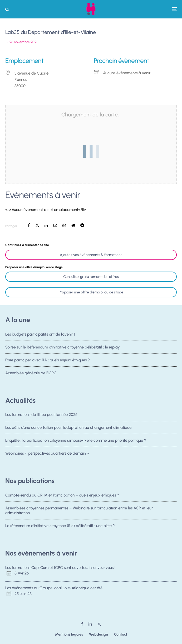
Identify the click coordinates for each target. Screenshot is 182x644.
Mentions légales (69, 634)
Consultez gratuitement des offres (91, 277)
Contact (121, 634)
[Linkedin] (90, 624)
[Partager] (29, 225)
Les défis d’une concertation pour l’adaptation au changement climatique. (69, 427)
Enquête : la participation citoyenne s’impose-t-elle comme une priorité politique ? (76, 441)
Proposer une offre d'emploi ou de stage (91, 292)
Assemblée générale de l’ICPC (31, 375)
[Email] (55, 225)
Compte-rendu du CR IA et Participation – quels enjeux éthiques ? (62, 495)
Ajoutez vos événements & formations (91, 255)
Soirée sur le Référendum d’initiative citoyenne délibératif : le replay (63, 347)
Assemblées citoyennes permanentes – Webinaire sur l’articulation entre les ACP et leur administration (79, 510)
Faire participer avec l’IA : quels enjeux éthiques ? (48, 360)
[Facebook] (82, 624)
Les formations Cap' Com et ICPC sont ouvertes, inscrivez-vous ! (60, 568)
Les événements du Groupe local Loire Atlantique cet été (54, 588)
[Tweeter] (37, 225)
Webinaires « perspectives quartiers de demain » (47, 455)
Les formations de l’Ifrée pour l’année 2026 (41, 415)
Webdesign (99, 634)
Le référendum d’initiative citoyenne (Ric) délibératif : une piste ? (60, 526)
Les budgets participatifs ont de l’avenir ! (40, 334)
